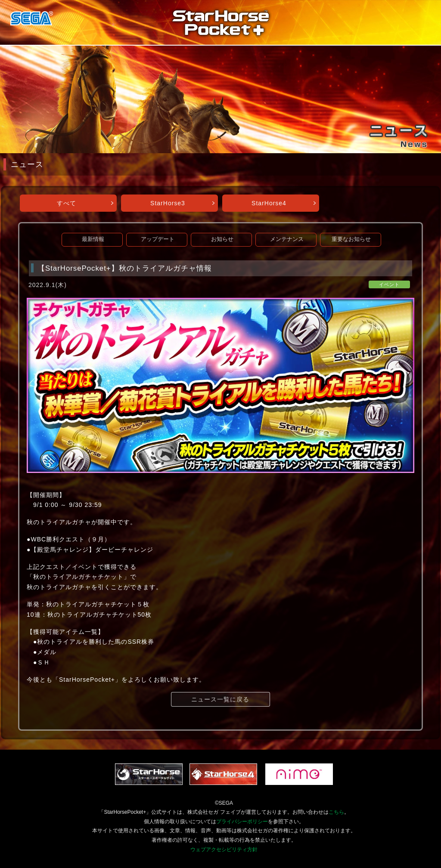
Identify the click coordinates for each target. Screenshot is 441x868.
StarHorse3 (168, 203)
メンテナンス (287, 239)
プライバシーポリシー (242, 822)
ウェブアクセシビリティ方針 (224, 849)
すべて (67, 203)
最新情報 (93, 239)
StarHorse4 (269, 203)
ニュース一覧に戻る (220, 699)
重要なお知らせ (351, 239)
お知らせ (222, 239)
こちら (336, 812)
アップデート (158, 239)
